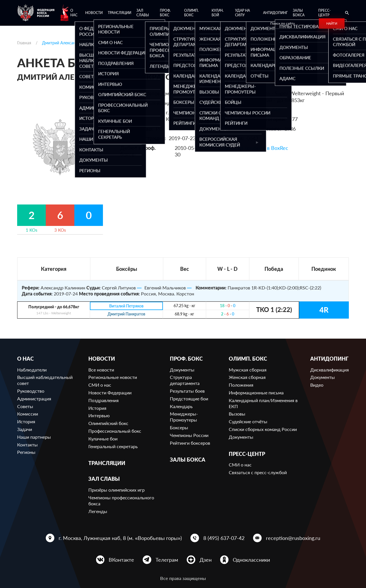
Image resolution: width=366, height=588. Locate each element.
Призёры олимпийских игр (117, 490)
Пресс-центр (324, 13)
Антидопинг (275, 13)
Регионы (26, 452)
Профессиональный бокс (115, 431)
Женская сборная (247, 377)
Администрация (34, 399)
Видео (317, 385)
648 (276, 110)
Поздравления (104, 400)
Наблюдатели (32, 370)
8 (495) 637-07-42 (224, 538)
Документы (182, 370)
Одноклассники (251, 560)
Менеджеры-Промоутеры (184, 417)
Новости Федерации (110, 393)
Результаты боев (187, 391)
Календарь (181, 406)
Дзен (206, 560)
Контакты (27, 445)
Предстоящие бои (189, 399)
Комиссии (28, 414)
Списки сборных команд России (263, 429)
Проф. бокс (165, 13)
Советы (25, 406)
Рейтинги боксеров (190, 443)
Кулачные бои (103, 439)
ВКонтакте (121, 560)
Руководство (31, 391)
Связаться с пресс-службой (258, 472)
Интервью (99, 415)
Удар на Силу (242, 13)
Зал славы (143, 13)
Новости (94, 13)
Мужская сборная (248, 370)
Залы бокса (299, 13)
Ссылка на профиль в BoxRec (253, 148)
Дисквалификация (330, 370)
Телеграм (167, 560)
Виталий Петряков (126, 306)
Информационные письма (256, 393)
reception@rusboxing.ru (293, 538)
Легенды (98, 511)
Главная (24, 43)
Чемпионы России (189, 435)
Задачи (25, 429)
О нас (74, 13)
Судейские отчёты (248, 421)
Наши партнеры (34, 437)
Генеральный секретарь (113, 446)
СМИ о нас (100, 385)
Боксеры (179, 427)
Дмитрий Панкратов (126, 314)
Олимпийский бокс (108, 423)
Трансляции (120, 13)
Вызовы (237, 414)
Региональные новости (113, 377)
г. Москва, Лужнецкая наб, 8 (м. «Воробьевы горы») (120, 538)
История (26, 421)
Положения (241, 385)
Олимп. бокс (191, 13)
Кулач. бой (218, 13)
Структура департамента (185, 380)
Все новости (101, 370)
